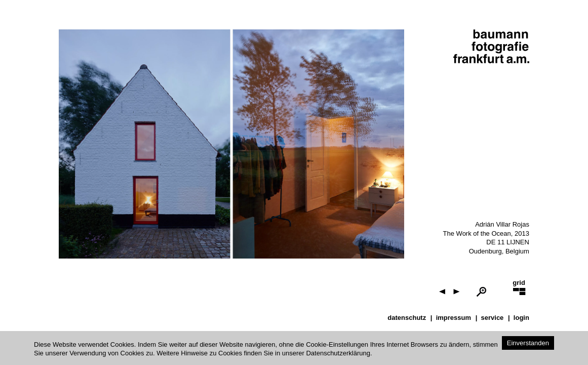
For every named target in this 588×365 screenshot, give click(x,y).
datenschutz (407, 318)
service (493, 318)
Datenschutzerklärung (338, 353)
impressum (454, 318)
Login (521, 318)
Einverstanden (528, 343)
